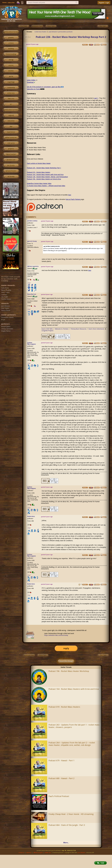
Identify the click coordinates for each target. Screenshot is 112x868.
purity (11, 76)
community (11, 88)
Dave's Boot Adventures (96, 329)
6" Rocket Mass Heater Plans (36, 148)
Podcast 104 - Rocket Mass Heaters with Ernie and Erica (45, 175)
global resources (11, 138)
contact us (21, 853)
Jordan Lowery (32, 221)
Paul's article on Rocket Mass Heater (39, 163)
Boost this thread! (66, 661)
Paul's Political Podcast (59, 796)
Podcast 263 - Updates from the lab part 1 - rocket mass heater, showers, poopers (74, 726)
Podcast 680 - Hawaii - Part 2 (61, 778)
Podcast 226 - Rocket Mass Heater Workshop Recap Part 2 (71, 37)
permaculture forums (11, 32)
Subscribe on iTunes (36, 89)
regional (11, 115)
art (11, 104)
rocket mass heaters (41, 32)
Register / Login (104, 3)
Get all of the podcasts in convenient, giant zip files (45, 87)
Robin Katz (31, 516)
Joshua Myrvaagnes (32, 343)
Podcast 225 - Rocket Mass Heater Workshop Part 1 (44, 168)
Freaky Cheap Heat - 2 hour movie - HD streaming (71, 814)
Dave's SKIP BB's (47, 329)
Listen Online (32, 80)
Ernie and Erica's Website (35, 159)
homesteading (11, 54)
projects (11, 149)
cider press (11, 143)
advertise (29, 853)
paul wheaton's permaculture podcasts (61, 32)
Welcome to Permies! (62, 329)
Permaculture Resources (78, 329)
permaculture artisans (11, 110)
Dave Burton (32, 294)
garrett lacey (32, 241)
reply (66, 648)
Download (31, 82)
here (70, 195)
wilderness (11, 93)
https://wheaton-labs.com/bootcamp (56, 635)
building (11, 49)
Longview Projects (47, 331)
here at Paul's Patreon (73, 199)
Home (4, 2)
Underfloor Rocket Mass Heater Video (39, 183)
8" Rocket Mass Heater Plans (36, 150)
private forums (11, 171)
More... (66, 843)
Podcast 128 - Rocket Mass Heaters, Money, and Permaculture (47, 177)
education (11, 121)
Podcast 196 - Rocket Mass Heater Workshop (69, 671)
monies (11, 65)
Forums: (29, 32)
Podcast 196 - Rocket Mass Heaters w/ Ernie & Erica (44, 179)
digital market (11, 154)
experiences (11, 132)
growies (11, 38)
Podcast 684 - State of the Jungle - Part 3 (67, 825)
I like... (29, 283)
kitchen (11, 71)
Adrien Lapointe (33, 266)
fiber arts (11, 99)
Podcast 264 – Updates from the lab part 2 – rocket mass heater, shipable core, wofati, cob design (72, 744)
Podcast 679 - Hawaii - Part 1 (61, 761)
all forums (11, 176)
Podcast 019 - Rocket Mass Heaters (39, 172)
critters (11, 43)
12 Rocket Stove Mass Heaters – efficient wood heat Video (46, 186)
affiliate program (38, 853)
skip (11, 126)
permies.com (11, 160)
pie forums (11, 165)
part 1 (96, 98)
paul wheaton (81, 853)
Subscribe (11, 3)
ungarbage (11, 82)
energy (11, 60)
